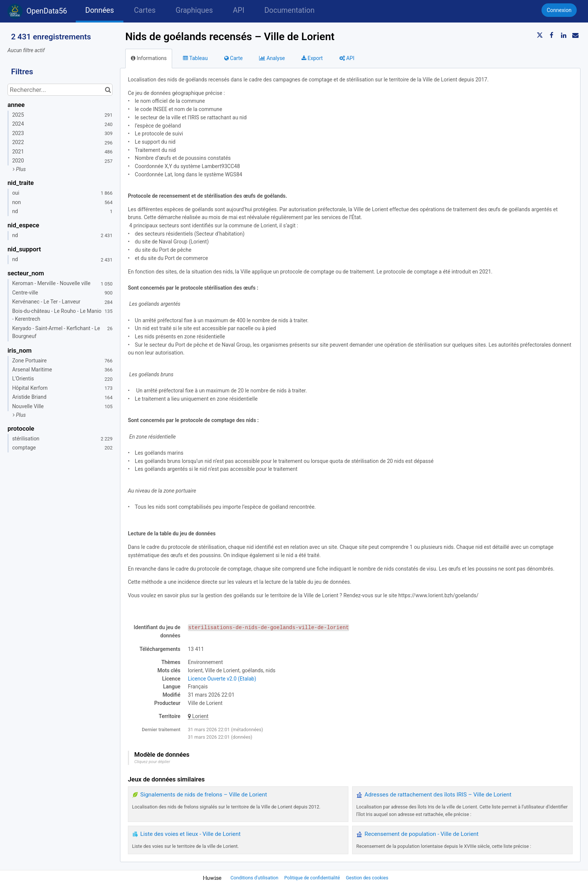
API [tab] (347, 58)
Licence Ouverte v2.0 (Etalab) (222, 679)
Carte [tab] (233, 58)
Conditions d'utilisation (255, 878)
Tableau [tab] (195, 58)
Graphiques (194, 10)
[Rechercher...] (60, 90)
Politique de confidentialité (313, 878)
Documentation (289, 10)
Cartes (145, 10)
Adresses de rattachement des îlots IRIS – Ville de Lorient (438, 795)
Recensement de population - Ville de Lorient (421, 834)
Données (100, 10)
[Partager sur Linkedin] (564, 35)
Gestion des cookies (367, 878)
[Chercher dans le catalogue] (108, 90)
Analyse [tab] (272, 58)
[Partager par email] (575, 35)
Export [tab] (312, 58)
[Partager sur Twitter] (540, 35)
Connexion (559, 10)
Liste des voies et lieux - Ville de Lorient (190, 834)
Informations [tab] (149, 58)
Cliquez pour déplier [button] (152, 762)
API (238, 10)
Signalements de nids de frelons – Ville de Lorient (204, 795)
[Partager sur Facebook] (552, 35)
